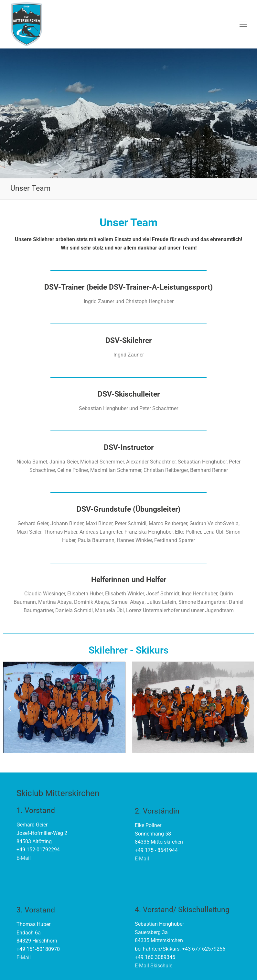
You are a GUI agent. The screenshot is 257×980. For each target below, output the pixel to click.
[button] (10, 709)
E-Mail (24, 858)
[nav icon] (243, 24)
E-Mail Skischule (154, 966)
